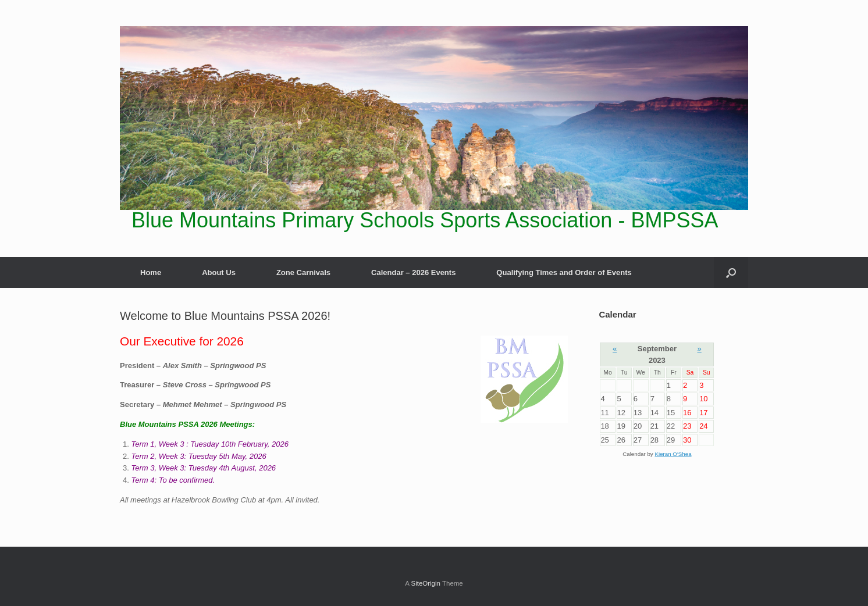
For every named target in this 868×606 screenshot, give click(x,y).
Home (151, 272)
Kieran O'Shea (673, 454)
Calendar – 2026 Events (413, 272)
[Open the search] (731, 272)
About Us (219, 272)
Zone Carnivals (303, 272)
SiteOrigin (426, 583)
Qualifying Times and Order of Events (564, 272)
